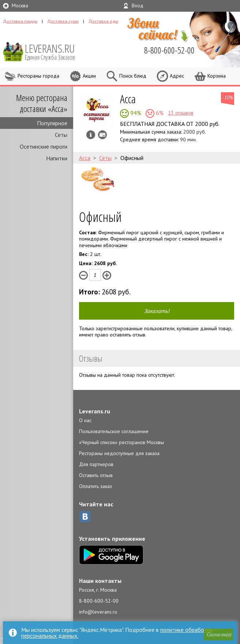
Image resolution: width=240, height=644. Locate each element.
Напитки (57, 158)
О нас (85, 420)
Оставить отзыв (96, 475)
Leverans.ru (95, 411)
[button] (218, 634)
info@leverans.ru (98, 612)
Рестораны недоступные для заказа (119, 453)
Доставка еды (103, 21)
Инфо (91, 135)
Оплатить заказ (95, 486)
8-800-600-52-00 (99, 601)
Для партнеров (96, 464)
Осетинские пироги (44, 146)
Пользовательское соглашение (114, 431)
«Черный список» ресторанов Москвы (121, 442)
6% (159, 113)
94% (135, 113)
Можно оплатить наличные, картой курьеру (102, 135)
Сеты (61, 135)
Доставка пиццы (20, 21)
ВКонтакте (85, 517)
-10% (228, 97)
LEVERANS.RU (55, 51)
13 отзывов (181, 113)
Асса (128, 99)
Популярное (52, 123)
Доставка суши (63, 21)
